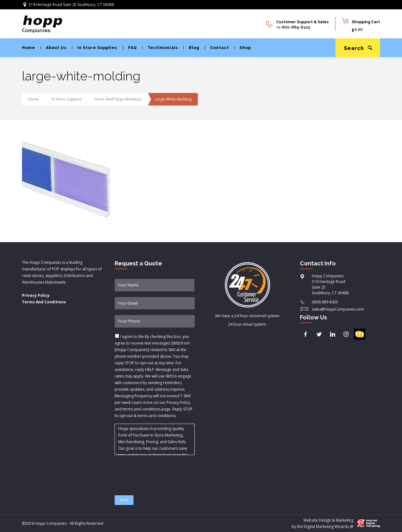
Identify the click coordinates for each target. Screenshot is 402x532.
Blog (191, 48)
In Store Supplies (95, 48)
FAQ (130, 48)
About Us (54, 48)
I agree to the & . (154, 376)
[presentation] (162, 471)
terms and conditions (157, 416)
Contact (217, 48)
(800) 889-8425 (325, 302)
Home (29, 48)
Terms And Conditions (44, 302)
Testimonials (160, 48)
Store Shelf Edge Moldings (117, 99)
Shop (243, 48)
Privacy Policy (36, 295)
